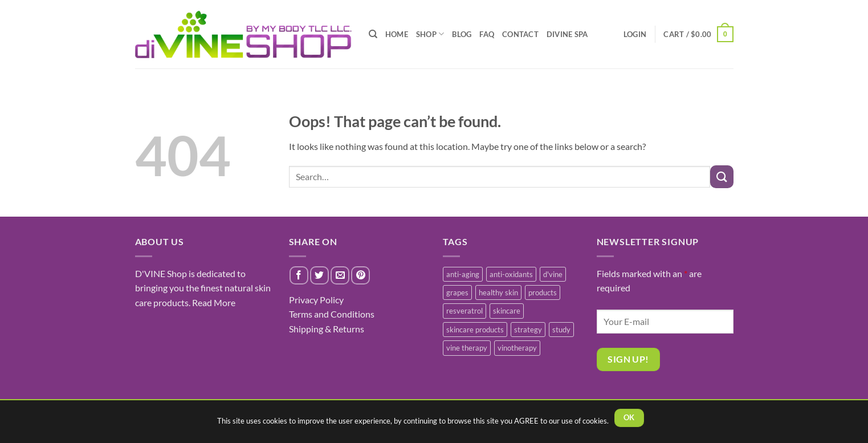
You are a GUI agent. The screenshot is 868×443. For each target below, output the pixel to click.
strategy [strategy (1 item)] (528, 330)
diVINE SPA (567, 34)
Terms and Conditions (332, 314)
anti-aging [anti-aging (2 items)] (463, 274)
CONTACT (520, 34)
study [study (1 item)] (561, 330)
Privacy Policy (316, 300)
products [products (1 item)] (543, 292)
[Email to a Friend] (340, 276)
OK (629, 418)
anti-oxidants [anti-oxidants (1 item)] (511, 274)
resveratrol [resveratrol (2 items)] (464, 311)
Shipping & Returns (327, 329)
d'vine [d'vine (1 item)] (553, 274)
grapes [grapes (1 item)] (457, 292)
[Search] (373, 34)
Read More (214, 302)
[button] (698, 34)
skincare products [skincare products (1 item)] (475, 330)
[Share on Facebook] (299, 276)
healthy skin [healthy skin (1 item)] (498, 292)
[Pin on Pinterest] (360, 276)
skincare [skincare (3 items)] (507, 311)
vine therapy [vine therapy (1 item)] (467, 348)
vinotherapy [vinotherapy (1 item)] (517, 348)
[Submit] (722, 176)
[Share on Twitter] (319, 276)
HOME (397, 34)
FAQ (487, 34)
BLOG (462, 34)
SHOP (430, 34)
